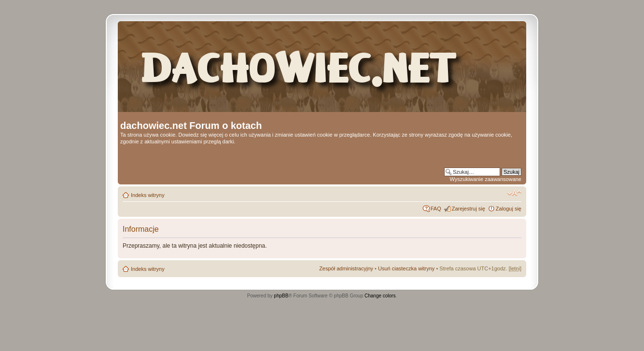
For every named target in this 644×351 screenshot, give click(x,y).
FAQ (436, 209)
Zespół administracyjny (346, 268)
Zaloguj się (509, 209)
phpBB (281, 296)
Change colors (380, 296)
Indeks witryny (148, 195)
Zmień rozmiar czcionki (514, 193)
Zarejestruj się (469, 209)
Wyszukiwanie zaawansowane (486, 179)
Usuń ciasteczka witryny (406, 268)
